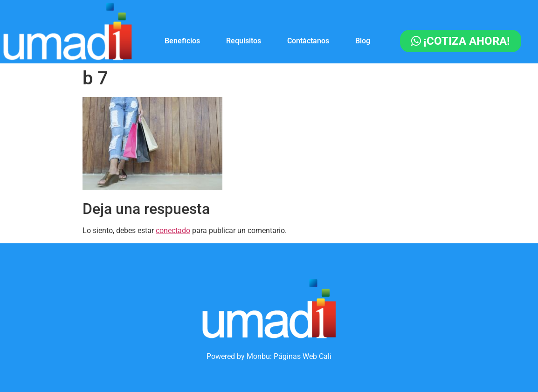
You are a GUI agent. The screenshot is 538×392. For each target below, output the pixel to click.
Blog (363, 41)
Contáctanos (308, 41)
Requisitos (244, 41)
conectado (173, 230)
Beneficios (182, 41)
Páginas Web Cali (303, 356)
